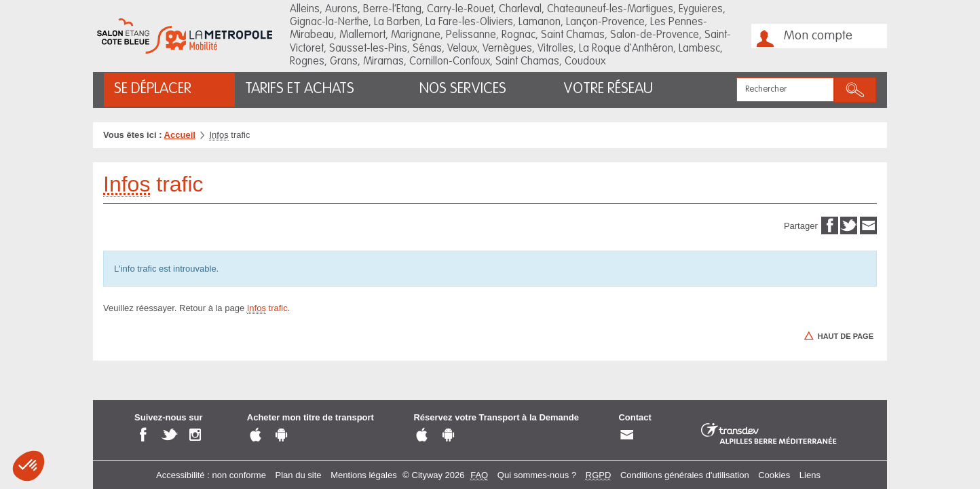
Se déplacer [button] (153, 89)
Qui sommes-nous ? (537, 475)
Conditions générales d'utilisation (685, 475)
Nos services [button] (463, 89)
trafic (267, 308)
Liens (810, 475)
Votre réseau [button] (608, 89)
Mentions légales (364, 475)
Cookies (774, 475)
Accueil (180, 135)
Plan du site (299, 475)
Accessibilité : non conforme (211, 475)
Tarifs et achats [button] (300, 89)
